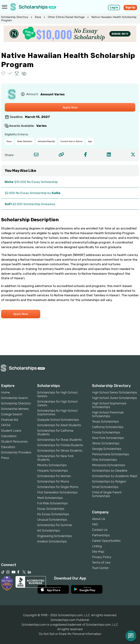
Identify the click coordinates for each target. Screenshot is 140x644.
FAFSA (6, 425)
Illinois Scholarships (106, 443)
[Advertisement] (70, 343)
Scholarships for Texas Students (60, 440)
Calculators (9, 436)
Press (5, 458)
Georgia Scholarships (107, 449)
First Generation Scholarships (57, 492)
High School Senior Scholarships (115, 392)
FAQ (95, 524)
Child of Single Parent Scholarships (107, 494)
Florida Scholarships (106, 432)
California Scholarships (108, 427)
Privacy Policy (102, 557)
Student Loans (11, 431)
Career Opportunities (106, 541)
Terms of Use (101, 562)
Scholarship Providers (16, 452)
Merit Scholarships (50, 498)
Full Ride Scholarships (52, 503)
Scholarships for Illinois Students (60, 451)
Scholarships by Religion (109, 481)
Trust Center (100, 568)
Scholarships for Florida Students (60, 445)
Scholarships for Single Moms (58, 487)
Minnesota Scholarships (109, 465)
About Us (99, 519)
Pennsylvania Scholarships (111, 454)
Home (5, 392)
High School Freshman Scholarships (108, 414)
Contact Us (100, 530)
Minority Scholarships (52, 465)
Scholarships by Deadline (110, 471)
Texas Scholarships (105, 421)
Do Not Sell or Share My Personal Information (70, 634)
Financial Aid (10, 420)
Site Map (98, 552)
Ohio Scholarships (105, 460)
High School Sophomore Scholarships (109, 405)
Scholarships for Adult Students (59, 425)
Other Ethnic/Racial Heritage (66, 17)
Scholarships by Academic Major (115, 476)
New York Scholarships (108, 438)
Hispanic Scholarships (53, 471)
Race (38, 17)
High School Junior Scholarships (114, 398)
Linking (97, 546)
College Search (12, 414)
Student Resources (14, 441)
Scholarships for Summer (55, 525)
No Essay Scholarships (53, 514)
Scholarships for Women (54, 476)
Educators (8, 447)
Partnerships (101, 535)
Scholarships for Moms (53, 481)
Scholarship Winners (15, 409)
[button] (3, 73)
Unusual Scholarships (52, 520)
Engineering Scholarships (55, 536)
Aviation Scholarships (52, 541)
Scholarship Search (14, 398)
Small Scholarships (105, 487)
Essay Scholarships (51, 509)
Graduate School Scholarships (58, 420)
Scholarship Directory (15, 17)
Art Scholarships (49, 530)
